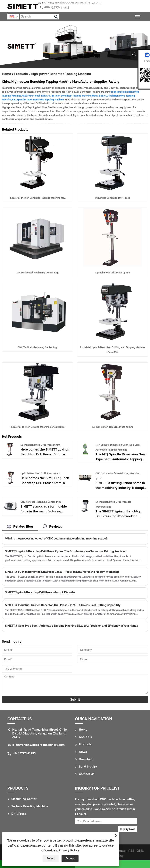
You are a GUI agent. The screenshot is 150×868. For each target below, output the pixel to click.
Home (7, 74)
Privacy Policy (69, 850)
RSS (131, 851)
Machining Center (24, 799)
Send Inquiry (88, 767)
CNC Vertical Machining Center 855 (37, 347)
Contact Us (20, 719)
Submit (75, 700)
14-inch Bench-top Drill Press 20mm (112, 427)
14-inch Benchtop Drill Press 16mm (40, 474)
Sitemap (119, 851)
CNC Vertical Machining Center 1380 (41, 502)
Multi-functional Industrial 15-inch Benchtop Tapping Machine (57, 96)
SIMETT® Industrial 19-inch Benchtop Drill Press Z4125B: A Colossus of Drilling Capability (63, 605)
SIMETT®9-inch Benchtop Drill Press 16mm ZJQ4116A (40, 592)
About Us (85, 737)
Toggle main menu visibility (138, 16)
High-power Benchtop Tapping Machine (61, 74)
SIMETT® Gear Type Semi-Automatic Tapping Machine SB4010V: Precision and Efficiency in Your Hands (71, 626)
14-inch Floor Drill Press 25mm (113, 273)
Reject (51, 858)
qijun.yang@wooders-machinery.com (72, 2)
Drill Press (19, 814)
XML (140, 851)
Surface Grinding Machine (30, 806)
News (83, 752)
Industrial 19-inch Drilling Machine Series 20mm (37, 427)
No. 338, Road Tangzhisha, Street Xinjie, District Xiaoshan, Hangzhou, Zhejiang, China (40, 734)
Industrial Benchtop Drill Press (113, 198)
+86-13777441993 (56, 7)
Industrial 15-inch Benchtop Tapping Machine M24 (38, 198)
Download (86, 759)
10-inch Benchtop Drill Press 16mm (40, 445)
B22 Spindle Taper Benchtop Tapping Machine (38, 100)
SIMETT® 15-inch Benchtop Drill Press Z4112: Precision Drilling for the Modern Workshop (62, 572)
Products (21, 74)
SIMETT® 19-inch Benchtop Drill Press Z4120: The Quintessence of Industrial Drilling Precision (66, 551)
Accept (70, 858)
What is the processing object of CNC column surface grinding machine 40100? (56, 539)
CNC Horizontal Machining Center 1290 (37, 273)
